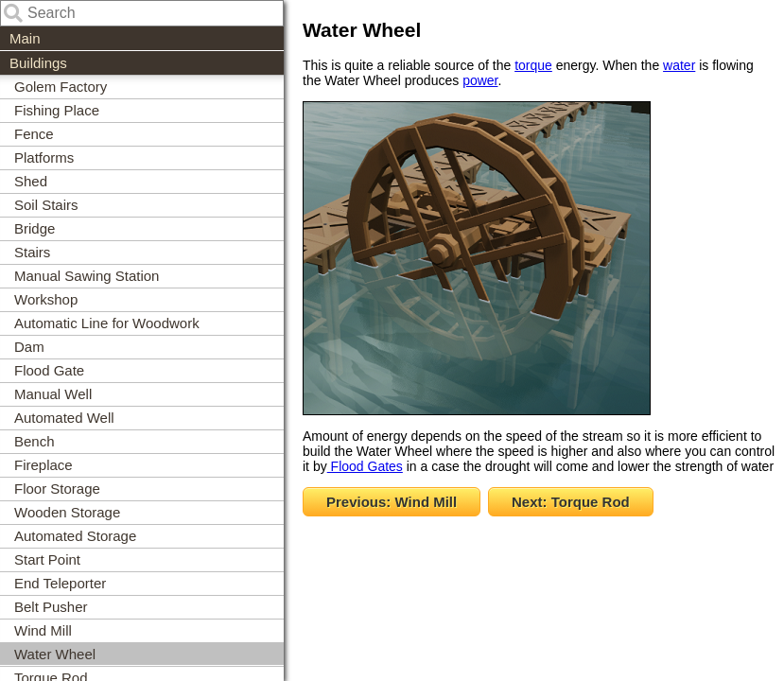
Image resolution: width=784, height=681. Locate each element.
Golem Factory (61, 87)
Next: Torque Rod (571, 502)
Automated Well (64, 418)
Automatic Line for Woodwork (107, 323)
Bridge (35, 228)
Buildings (38, 63)
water (679, 65)
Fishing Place (57, 110)
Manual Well (53, 394)
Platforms (44, 157)
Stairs (32, 252)
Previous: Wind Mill (392, 502)
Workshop (46, 299)
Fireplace (44, 465)
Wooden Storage (67, 512)
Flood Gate (49, 370)
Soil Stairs (46, 205)
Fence (34, 134)
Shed (31, 181)
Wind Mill (43, 630)
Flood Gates (365, 466)
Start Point (47, 559)
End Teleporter (60, 583)
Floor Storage (57, 489)
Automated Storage (75, 536)
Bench (35, 441)
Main (25, 38)
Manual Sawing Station (87, 276)
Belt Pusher (51, 607)
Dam (29, 347)
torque (533, 65)
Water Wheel (55, 654)
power (480, 80)
